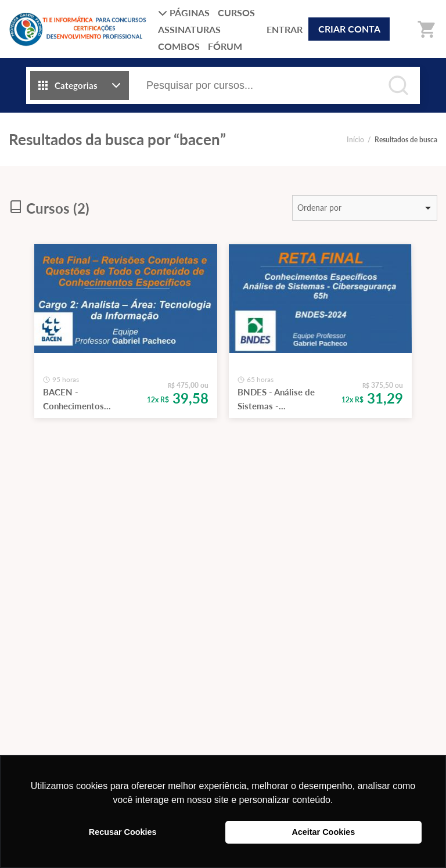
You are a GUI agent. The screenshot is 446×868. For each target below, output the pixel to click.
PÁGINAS (184, 12)
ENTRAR (285, 29)
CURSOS (236, 12)
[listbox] (365, 208)
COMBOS (179, 46)
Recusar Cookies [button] (123, 832)
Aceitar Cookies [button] (323, 832)
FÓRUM (225, 46)
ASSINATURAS (189, 29)
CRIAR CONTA (349, 29)
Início (355, 140)
